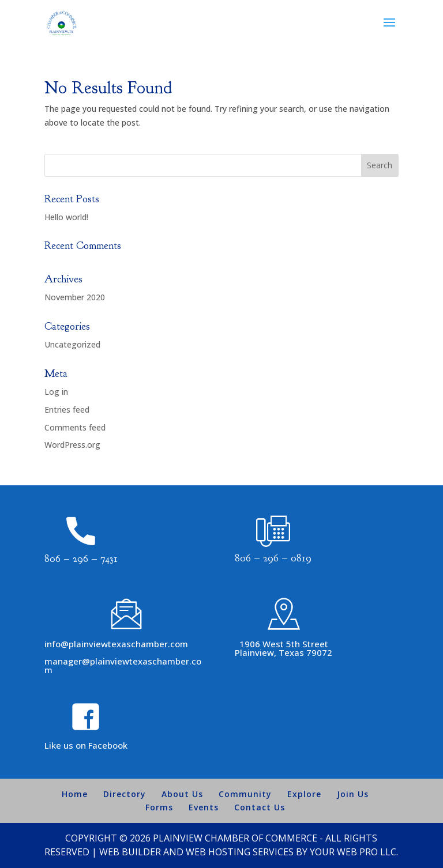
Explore (304, 794)
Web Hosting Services (240, 852)
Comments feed (75, 427)
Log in (56, 392)
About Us (182, 794)
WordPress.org (72, 445)
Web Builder (130, 852)
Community (245, 794)
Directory (125, 794)
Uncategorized (72, 344)
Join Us (353, 794)
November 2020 (75, 297)
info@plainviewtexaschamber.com (116, 644)
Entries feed (67, 410)
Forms (159, 807)
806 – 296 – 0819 (273, 558)
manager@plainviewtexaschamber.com (123, 665)
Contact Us (260, 807)
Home (75, 794)
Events (204, 807)
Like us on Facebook (86, 745)
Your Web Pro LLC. (354, 852)
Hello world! (66, 217)
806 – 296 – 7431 (81, 559)
